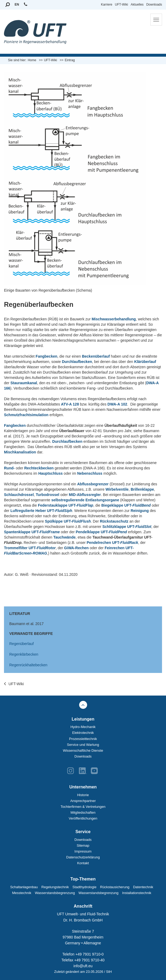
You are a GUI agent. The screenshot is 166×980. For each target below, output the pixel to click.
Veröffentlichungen (83, 818)
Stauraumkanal (24, 383)
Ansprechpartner (83, 801)
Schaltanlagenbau (24, 887)
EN (17, 5)
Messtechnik (22, 893)
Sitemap (83, 845)
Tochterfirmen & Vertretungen (83, 807)
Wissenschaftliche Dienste (83, 750)
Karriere (107, 5)
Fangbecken (46, 356)
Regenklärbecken (24, 654)
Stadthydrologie (84, 887)
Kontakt (83, 863)
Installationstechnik (137, 893)
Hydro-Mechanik (83, 727)
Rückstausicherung (115, 887)
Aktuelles (137, 5)
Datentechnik (143, 887)
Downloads (154, 5)
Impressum (83, 851)
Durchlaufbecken (67, 441)
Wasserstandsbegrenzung (55, 893)
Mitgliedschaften (83, 812)
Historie (83, 795)
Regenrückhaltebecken (28, 665)
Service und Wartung (83, 745)
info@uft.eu (83, 966)
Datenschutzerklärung (83, 857)
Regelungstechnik (55, 887)
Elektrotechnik (83, 733)
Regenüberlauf (22, 644)
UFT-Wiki (122, 5)
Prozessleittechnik (83, 739)
